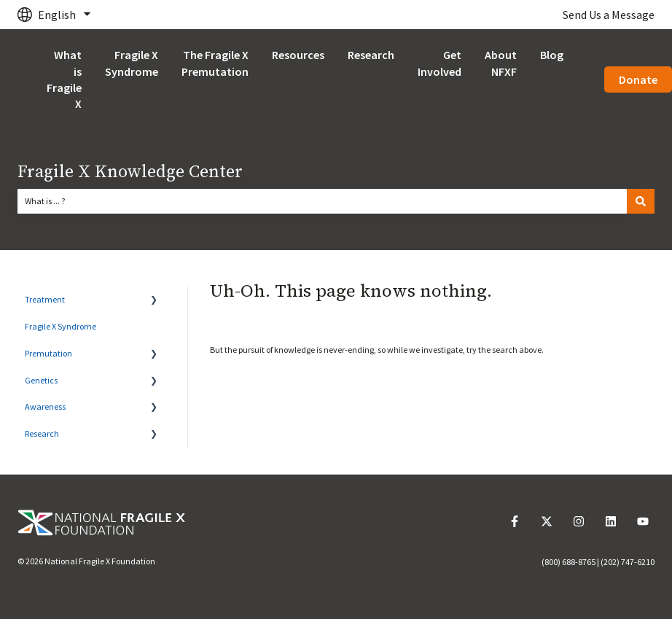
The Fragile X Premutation (215, 63)
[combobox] (322, 201)
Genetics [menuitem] (41, 380)
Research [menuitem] (42, 433)
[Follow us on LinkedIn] (611, 521)
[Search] (641, 201)
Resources (298, 55)
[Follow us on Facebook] (515, 521)
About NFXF (501, 63)
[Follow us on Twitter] (547, 521)
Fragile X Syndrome (132, 63)
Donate (638, 79)
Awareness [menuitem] (45, 406)
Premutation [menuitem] (48, 353)
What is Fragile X (64, 79)
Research (371, 55)
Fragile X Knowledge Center (130, 172)
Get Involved (439, 63)
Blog (552, 55)
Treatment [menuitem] (45, 299)
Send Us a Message (609, 15)
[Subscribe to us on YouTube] (643, 521)
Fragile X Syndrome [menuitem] (60, 326)
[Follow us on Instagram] (579, 521)
